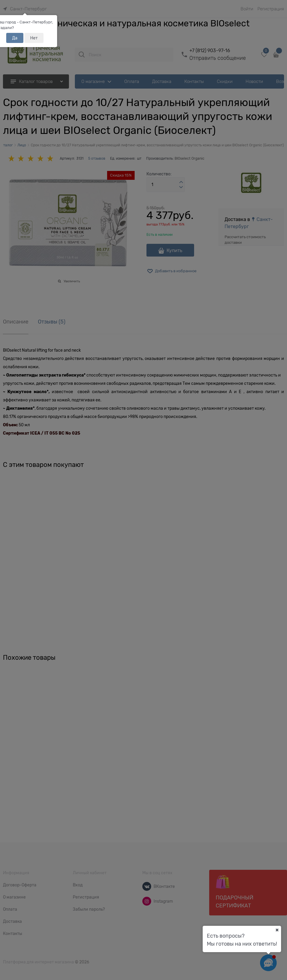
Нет (34, 38)
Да (15, 38)
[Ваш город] (277, 930)
